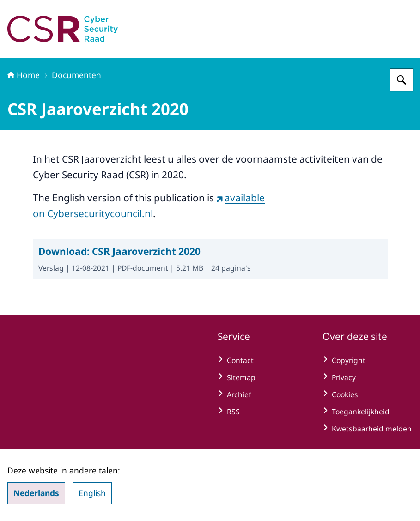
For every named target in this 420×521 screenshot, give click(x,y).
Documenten (76, 75)
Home (24, 75)
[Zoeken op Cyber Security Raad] (402, 80)
